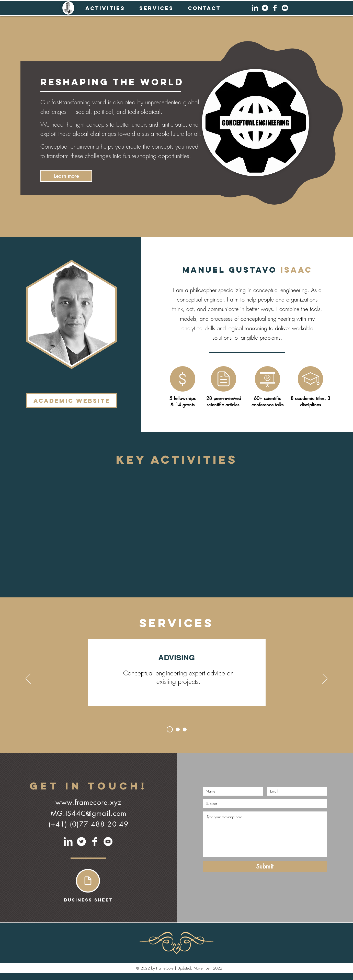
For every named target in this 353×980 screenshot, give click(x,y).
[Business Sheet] (88, 900)
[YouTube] (285, 8)
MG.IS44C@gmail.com (89, 813)
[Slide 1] (170, 729)
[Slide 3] (185, 730)
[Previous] (28, 679)
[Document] (88, 881)
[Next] (325, 679)
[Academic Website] (72, 401)
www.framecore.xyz (88, 802)
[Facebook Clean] (275, 8)
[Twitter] (265, 8)
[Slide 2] (178, 730)
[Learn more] (66, 176)
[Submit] (265, 867)
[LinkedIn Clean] (255, 8)
